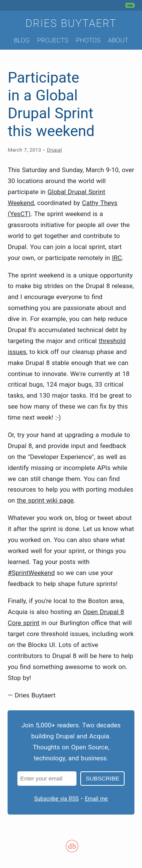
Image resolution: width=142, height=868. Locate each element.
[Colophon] (71, 851)
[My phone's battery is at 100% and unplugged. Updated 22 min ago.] (131, 5)
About (118, 40)
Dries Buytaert (71, 24)
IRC (117, 258)
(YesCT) (19, 214)
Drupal (54, 150)
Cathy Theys (100, 203)
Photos (88, 40)
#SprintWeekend (31, 573)
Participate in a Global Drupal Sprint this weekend (51, 104)
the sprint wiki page (45, 500)
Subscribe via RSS (56, 799)
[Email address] (47, 778)
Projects (53, 40)
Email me (96, 799)
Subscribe (102, 778)
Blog (22, 40)
